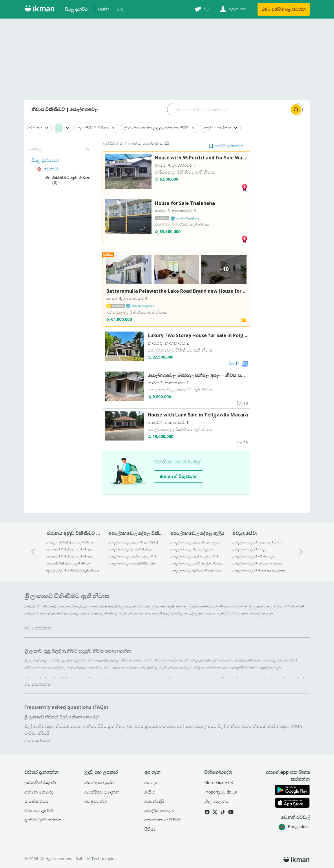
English (104, 9)
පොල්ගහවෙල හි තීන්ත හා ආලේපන (259, 571)
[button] (226, 146)
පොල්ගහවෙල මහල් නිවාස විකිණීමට (135, 543)
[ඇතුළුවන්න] (232, 9)
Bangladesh (294, 826)
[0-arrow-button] (33, 552)
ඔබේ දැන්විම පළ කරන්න (284, 9)
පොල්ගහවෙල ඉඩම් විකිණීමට (131, 550)
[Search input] (229, 110)
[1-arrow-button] (301, 552)
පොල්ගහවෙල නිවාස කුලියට (192, 550)
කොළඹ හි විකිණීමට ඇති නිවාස (70, 543)
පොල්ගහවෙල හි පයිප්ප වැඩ (253, 557)
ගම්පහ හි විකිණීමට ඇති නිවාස (70, 550)
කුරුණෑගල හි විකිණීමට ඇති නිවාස (73, 571)
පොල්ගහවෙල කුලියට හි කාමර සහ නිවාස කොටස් (197, 571)
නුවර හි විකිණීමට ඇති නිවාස (68, 564)
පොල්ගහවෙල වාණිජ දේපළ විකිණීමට (135, 557)
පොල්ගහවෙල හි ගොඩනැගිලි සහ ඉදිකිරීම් (259, 543)
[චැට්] (202, 9)
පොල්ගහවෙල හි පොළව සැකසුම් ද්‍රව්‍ (259, 564)
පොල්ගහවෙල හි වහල (249, 550)
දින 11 (234, 363)
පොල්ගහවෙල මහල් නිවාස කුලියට (196, 543)
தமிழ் (121, 9)
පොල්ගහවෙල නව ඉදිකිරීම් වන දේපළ (135, 564)
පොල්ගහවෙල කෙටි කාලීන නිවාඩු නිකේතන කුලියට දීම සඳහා (197, 564)
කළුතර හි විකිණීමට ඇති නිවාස (70, 557)
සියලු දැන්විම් (76, 9)
